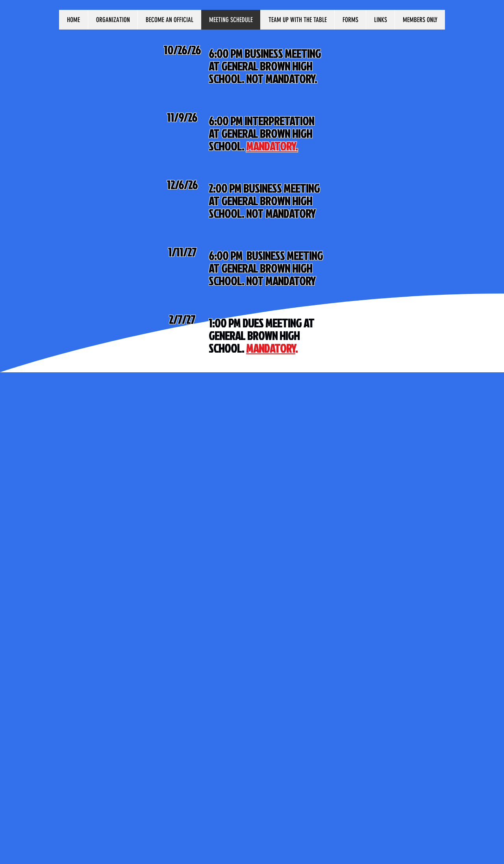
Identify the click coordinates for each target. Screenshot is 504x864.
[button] (113, 20)
